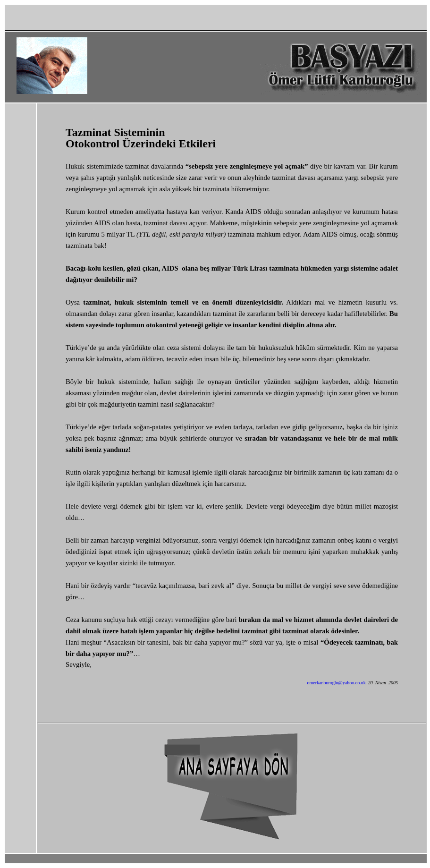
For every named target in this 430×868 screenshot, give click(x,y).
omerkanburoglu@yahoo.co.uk (336, 683)
